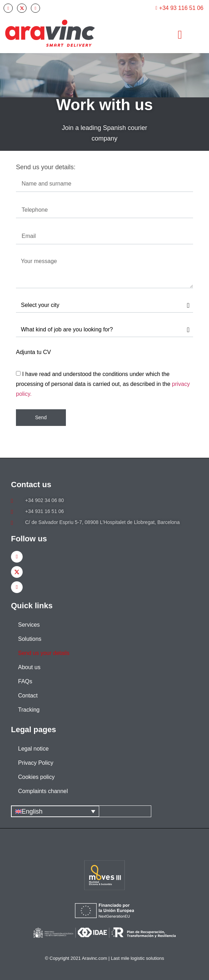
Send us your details (44, 653)
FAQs (25, 681)
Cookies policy (36, 777)
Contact (28, 696)
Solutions (30, 639)
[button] (180, 35)
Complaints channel (43, 791)
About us (29, 667)
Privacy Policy (36, 763)
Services (29, 625)
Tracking (29, 710)
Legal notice (33, 749)
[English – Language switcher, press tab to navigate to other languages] (55, 811)
